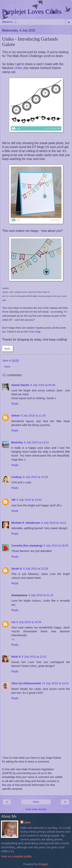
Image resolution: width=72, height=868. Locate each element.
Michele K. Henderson (26, 523)
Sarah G (17, 569)
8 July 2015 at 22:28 (36, 569)
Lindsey (17, 477)
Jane (27, 822)
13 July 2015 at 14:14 (55, 683)
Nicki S (16, 657)
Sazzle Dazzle (20, 385)
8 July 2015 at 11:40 (33, 416)
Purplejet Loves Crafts (32, 11)
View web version (36, 809)
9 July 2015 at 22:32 (34, 657)
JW (13, 500)
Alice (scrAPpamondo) (26, 683)
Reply (15, 404)
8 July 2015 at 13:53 (29, 500)
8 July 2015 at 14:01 (54, 523)
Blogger (43, 864)
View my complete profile (16, 856)
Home (36, 802)
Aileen (15, 416)
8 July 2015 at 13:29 (35, 477)
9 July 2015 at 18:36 (29, 622)
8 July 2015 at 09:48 (43, 385)
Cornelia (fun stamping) (27, 546)
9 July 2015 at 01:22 (41, 595)
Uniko (18, 68)
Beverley (17, 442)
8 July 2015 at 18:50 (56, 546)
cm (13, 622)
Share (7, 367)
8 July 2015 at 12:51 (36, 442)
